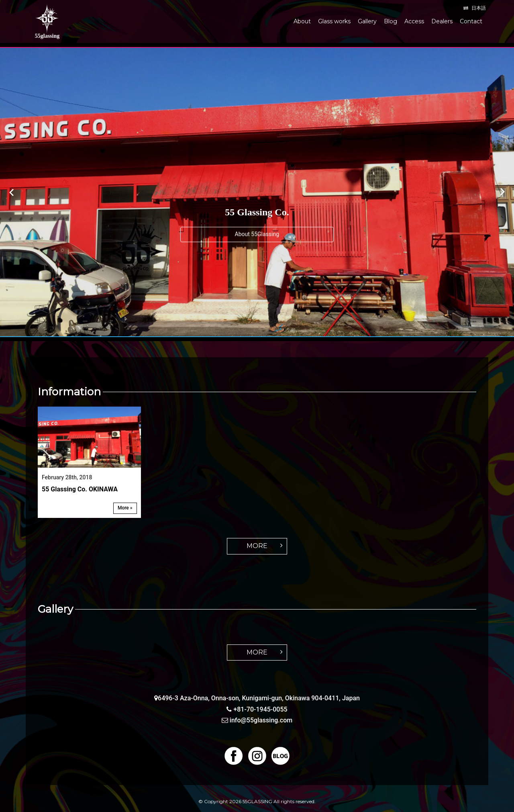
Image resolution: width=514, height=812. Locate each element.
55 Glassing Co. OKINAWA (80, 489)
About (302, 21)
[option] (257, 192)
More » (125, 508)
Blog (391, 21)
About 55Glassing (257, 234)
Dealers (442, 21)
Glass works (334, 21)
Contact (471, 21)
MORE (257, 546)
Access (414, 21)
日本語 (479, 8)
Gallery (367, 21)
